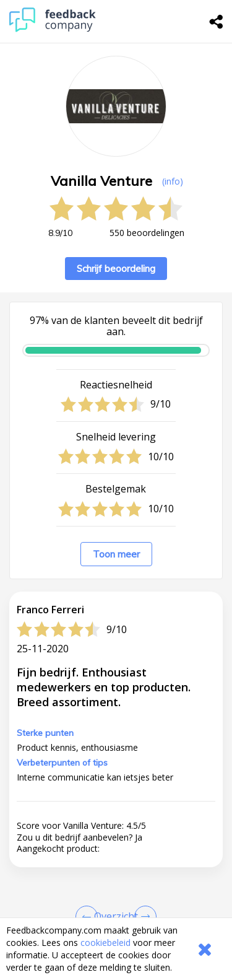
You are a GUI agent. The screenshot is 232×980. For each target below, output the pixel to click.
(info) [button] (173, 181)
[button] (116, 908)
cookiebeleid (105, 943)
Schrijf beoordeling (116, 269)
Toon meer (116, 554)
